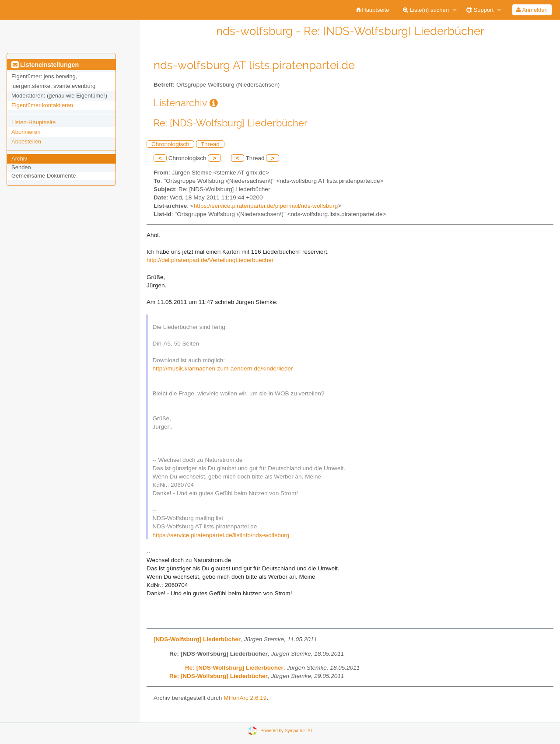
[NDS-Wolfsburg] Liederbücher (197, 639)
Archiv (19, 159)
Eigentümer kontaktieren (42, 105)
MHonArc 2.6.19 (245, 698)
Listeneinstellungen (45, 65)
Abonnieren (26, 132)
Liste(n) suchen (426, 10)
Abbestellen (26, 141)
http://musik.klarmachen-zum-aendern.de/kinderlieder (223, 369)
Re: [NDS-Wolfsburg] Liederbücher (234, 668)
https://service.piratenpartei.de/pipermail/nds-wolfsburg (266, 206)
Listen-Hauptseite (33, 122)
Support (480, 10)
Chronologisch (170, 144)
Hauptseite (373, 10)
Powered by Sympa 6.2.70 (286, 731)
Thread (210, 144)
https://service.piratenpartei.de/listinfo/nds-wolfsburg (221, 535)
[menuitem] (373, 10)
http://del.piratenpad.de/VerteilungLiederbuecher (210, 260)
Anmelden (532, 10)
